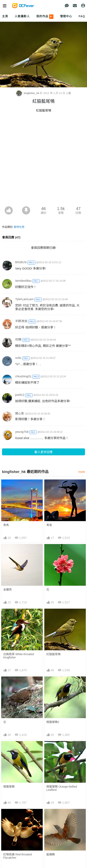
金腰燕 (7, 590)
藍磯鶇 (51, 854)
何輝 (18, 339)
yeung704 (22, 432)
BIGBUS (21, 262)
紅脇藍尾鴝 (53, 654)
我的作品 (45, 17)
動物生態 (19, 227)
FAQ (82, 16)
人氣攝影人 (22, 16)
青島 (49, 525)
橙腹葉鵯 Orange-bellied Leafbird (62, 788)
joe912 (20, 395)
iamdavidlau (23, 281)
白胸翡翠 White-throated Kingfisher (19, 656)
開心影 (20, 413)
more (82, 472)
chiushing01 (23, 376)
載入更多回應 (43, 452)
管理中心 (66, 16)
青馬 (6, 525)
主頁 (5, 16)
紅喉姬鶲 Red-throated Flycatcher (18, 856)
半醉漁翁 (21, 321)
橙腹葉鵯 (9, 787)
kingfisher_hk (28, 93)
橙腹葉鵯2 (53, 722)
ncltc (18, 358)
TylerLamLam (24, 299)
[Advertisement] (43, 161)
